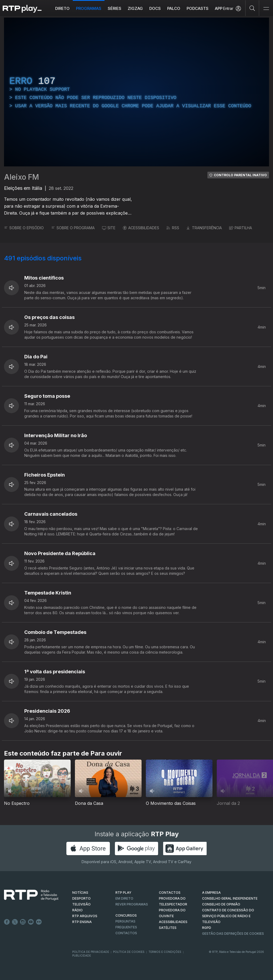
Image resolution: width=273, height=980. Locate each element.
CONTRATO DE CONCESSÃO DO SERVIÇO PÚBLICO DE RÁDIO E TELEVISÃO (228, 916)
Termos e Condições (165, 952)
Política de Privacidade (91, 952)
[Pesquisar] (252, 8)
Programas (89, 8)
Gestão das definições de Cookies (233, 934)
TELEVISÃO (81, 904)
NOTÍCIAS (80, 893)
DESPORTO (81, 898)
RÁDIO (77, 910)
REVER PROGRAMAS (132, 904)
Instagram (23, 922)
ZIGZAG (135, 8)
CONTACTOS (170, 893)
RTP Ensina (82, 922)
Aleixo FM (21, 177)
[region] (136, 92)
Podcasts (198, 8)
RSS (173, 228)
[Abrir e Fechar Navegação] (266, 9)
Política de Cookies (129, 952)
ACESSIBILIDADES (141, 228)
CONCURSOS (126, 915)
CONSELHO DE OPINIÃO (221, 904)
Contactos (126, 933)
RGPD (207, 928)
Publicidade (82, 956)
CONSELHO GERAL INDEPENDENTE (230, 898)
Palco (174, 8)
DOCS (155, 8)
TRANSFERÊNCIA (204, 228)
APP (219, 8)
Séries (115, 8)
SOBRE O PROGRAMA (73, 228)
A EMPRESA (211, 893)
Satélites (168, 928)
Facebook (7, 922)
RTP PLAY (123, 893)
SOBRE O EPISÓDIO (24, 228)
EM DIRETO (124, 898)
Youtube (31, 922)
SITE (109, 228)
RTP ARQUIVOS (85, 916)
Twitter (15, 922)
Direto (62, 8)
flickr (39, 922)
